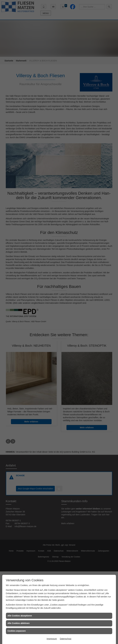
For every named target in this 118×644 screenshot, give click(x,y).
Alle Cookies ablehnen (19, 623)
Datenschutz (66, 639)
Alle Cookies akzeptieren (20, 616)
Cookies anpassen (17, 631)
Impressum (52, 639)
